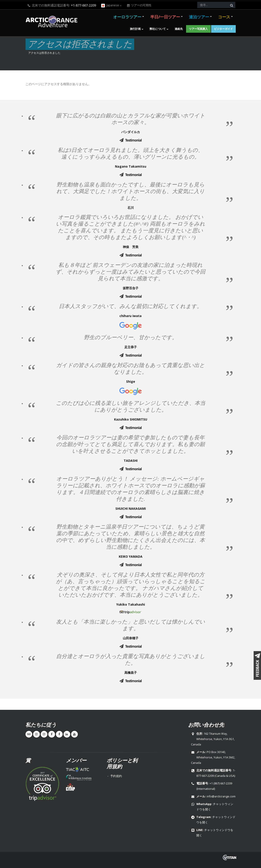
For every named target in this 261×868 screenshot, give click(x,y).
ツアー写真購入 (198, 29)
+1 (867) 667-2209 (221, 783)
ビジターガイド (223, 29)
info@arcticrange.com (221, 796)
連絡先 (179, 29)
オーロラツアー (127, 17)
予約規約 (116, 776)
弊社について (158, 29)
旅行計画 (135, 29)
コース (224, 17)
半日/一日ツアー (165, 17)
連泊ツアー (199, 17)
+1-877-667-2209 (83, 5)
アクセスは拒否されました (44, 53)
